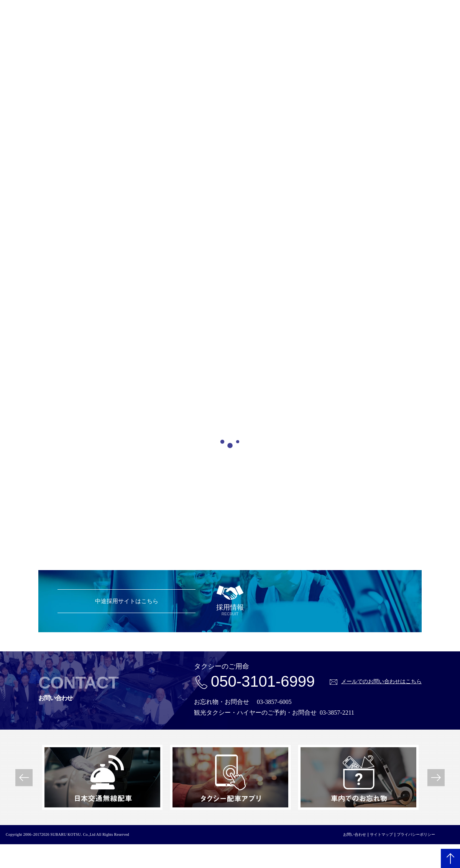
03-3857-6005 (274, 702)
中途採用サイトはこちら (127, 601)
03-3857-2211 (337, 713)
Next (436, 777)
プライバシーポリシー (416, 834)
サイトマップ (381, 834)
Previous (24, 777)
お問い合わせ (355, 834)
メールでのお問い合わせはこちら (381, 681)
